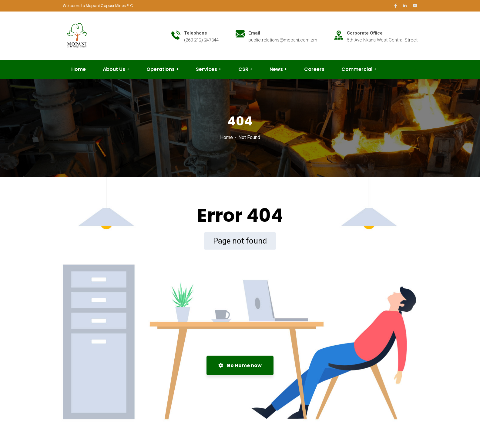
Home (227, 137)
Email (254, 33)
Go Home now (240, 365)
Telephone (196, 33)
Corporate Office (365, 33)
